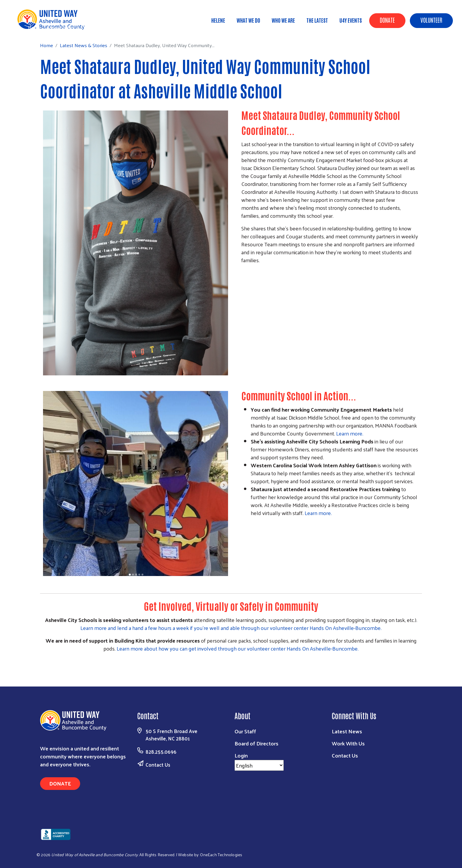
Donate (387, 20)
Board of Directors (256, 743)
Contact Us (158, 765)
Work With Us (348, 743)
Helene (218, 20)
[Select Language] (259, 765)
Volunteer (431, 20)
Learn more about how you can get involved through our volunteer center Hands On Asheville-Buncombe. (238, 648)
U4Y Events (351, 20)
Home (34, 27)
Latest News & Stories (71, 27)
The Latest (317, 20)
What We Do (248, 20)
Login (241, 755)
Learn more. (350, 433)
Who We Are (283, 20)
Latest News (347, 731)
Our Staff (245, 731)
